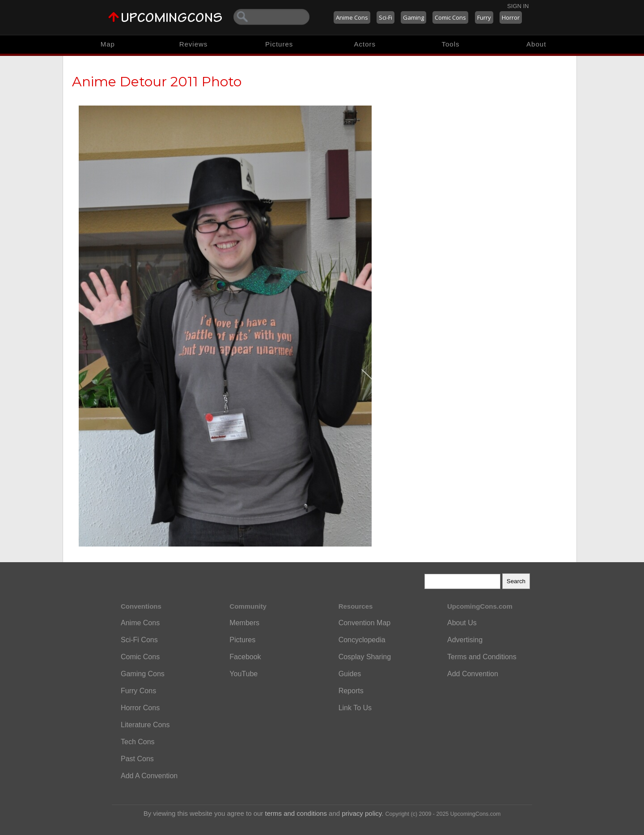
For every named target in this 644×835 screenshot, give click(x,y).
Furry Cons (138, 691)
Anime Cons (352, 17)
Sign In (518, 6)
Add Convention (473, 674)
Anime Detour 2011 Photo (157, 82)
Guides (350, 674)
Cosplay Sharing (365, 657)
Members (244, 623)
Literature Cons (145, 725)
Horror (511, 17)
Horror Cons (140, 708)
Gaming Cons (143, 674)
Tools (451, 44)
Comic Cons (450, 17)
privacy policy (362, 813)
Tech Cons (138, 742)
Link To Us (355, 708)
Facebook (245, 657)
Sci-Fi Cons (139, 640)
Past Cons (137, 759)
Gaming (413, 17)
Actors (365, 44)
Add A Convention (149, 776)
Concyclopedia (362, 640)
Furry (484, 17)
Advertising (465, 640)
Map (108, 44)
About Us (462, 623)
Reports (351, 691)
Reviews (194, 44)
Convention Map (365, 623)
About (536, 44)
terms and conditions (296, 813)
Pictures (279, 44)
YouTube (244, 674)
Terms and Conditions (482, 657)
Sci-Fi (386, 17)
